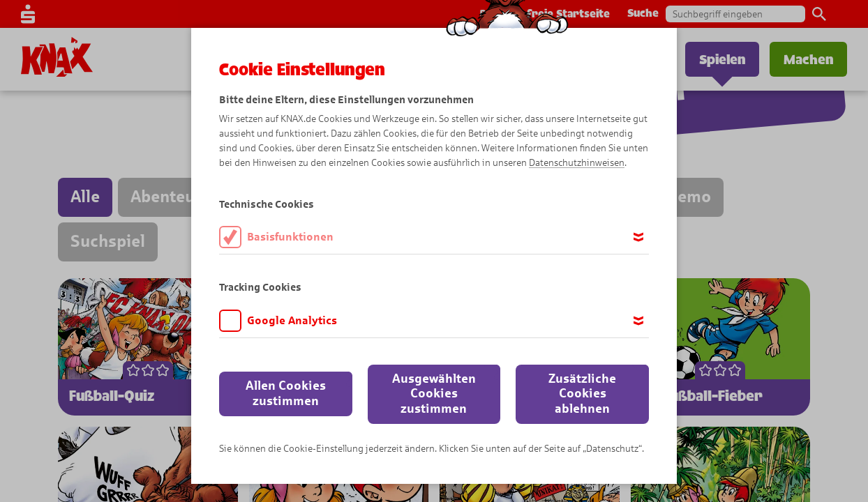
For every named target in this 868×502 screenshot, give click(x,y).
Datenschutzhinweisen (577, 163)
